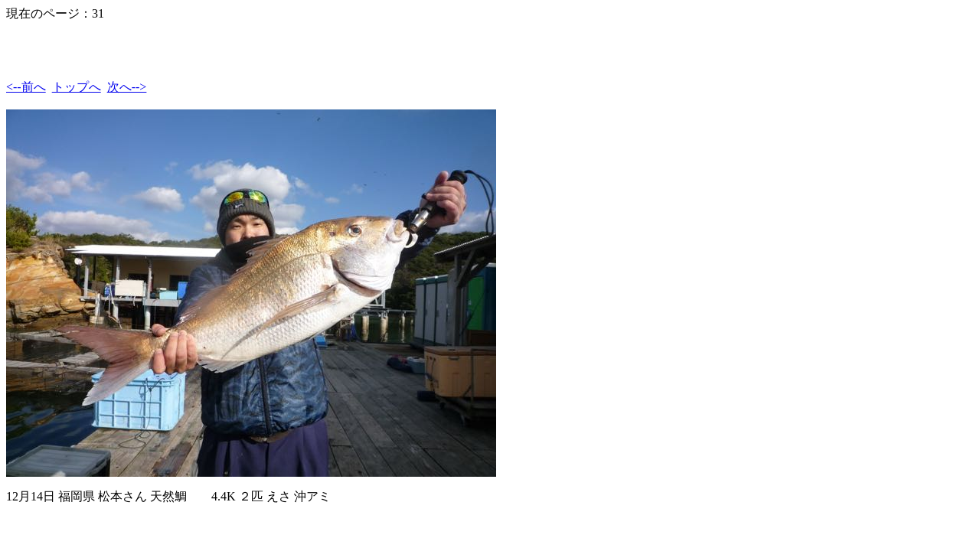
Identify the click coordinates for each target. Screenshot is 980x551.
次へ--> (127, 87)
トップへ (77, 87)
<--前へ (26, 87)
